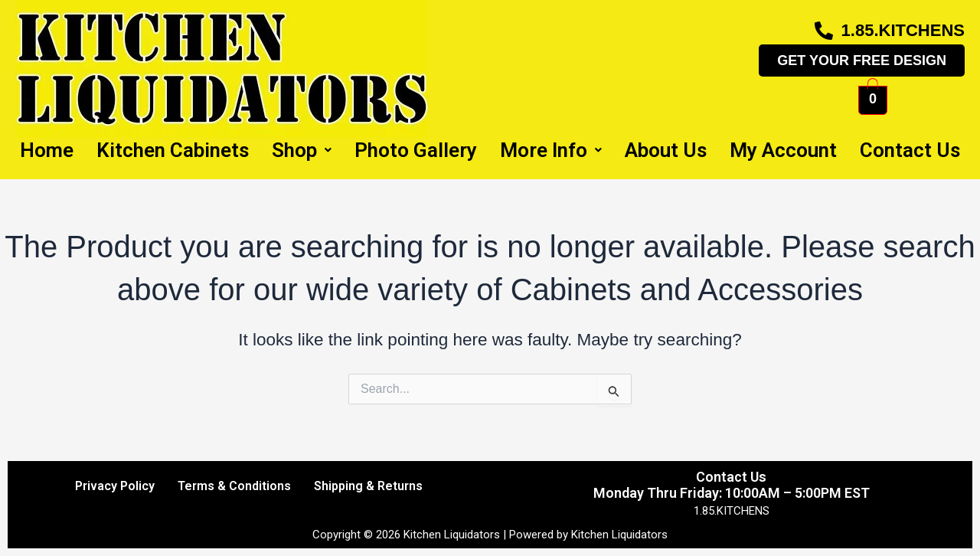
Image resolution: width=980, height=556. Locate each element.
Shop (302, 150)
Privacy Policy (115, 486)
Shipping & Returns (368, 486)
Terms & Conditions (234, 486)
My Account (783, 150)
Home (47, 150)
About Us (666, 150)
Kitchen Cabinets (173, 150)
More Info (551, 150)
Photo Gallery (416, 150)
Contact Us (910, 150)
